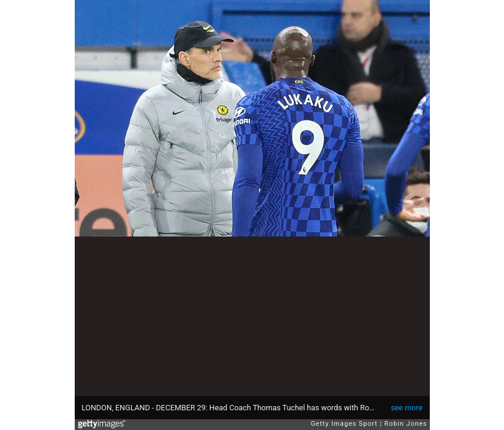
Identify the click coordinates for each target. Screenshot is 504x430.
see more (407, 408)
